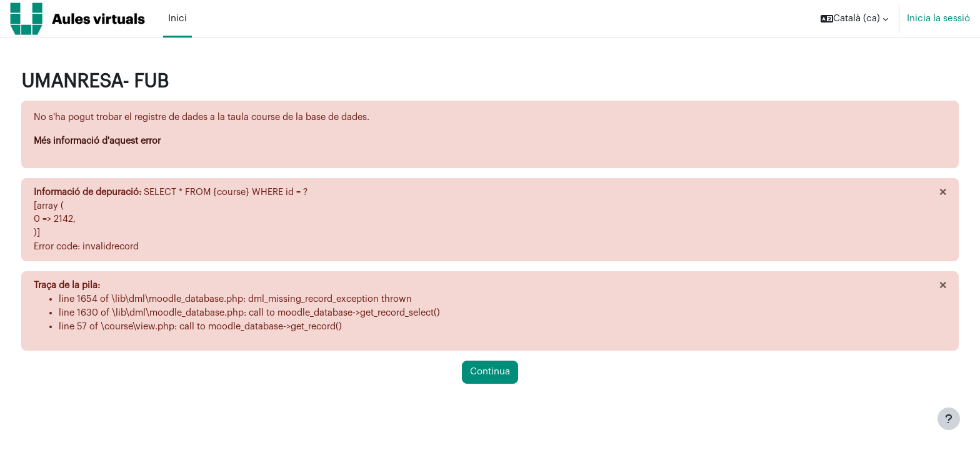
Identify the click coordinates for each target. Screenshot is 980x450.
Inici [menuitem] (177, 18)
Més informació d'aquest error (123, 142)
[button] (854, 19)
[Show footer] (949, 419)
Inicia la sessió (938, 18)
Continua (490, 377)
